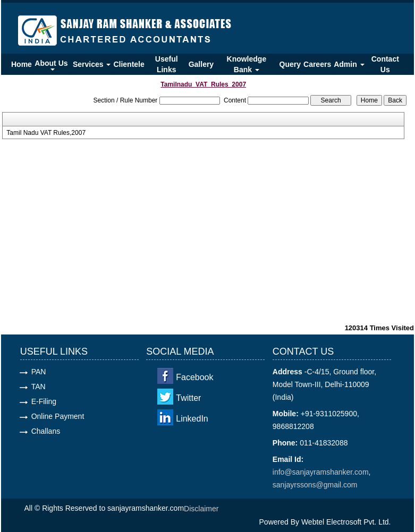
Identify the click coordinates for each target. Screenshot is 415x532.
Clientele (129, 64)
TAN (39, 387)
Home (22, 64)
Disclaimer (201, 509)
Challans (46, 431)
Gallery (201, 64)
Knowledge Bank (247, 64)
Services (92, 64)
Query (290, 64)
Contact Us (385, 64)
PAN (39, 372)
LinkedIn (192, 419)
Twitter (188, 398)
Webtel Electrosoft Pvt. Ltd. (346, 522)
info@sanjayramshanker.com (321, 472)
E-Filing (44, 401)
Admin (349, 64)
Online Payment (58, 416)
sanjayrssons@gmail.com (315, 485)
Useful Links (167, 64)
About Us (52, 65)
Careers (317, 64)
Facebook (194, 377)
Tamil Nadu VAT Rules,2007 (46, 133)
